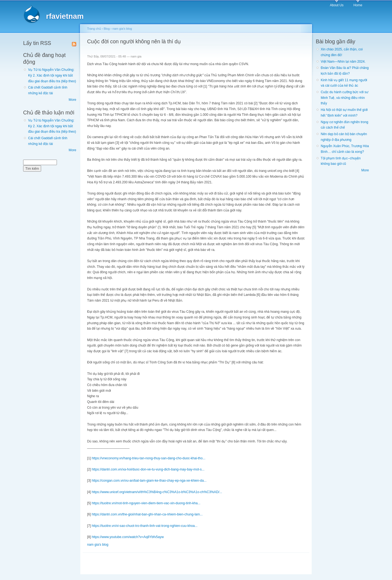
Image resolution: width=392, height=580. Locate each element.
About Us (337, 5)
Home (358, 5)
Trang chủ (94, 29)
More (72, 100)
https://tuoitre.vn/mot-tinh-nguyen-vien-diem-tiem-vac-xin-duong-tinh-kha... (146, 503)
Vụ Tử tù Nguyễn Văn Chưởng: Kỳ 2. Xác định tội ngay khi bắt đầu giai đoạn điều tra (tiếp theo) (52, 75)
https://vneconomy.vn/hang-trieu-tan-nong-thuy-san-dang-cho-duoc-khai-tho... (148, 458)
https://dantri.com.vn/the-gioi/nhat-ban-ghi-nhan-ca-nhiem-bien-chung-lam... (147, 514)
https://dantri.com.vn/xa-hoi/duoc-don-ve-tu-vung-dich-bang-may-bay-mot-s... (148, 469)
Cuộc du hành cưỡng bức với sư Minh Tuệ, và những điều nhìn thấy (344, 98)
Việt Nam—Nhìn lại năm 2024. (343, 62)
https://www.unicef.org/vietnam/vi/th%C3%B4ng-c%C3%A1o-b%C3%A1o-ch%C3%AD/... (157, 492)
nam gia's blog (122, 29)
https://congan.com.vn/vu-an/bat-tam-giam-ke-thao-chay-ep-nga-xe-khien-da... (149, 481)
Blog (107, 29)
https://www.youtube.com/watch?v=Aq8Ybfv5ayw (128, 537)
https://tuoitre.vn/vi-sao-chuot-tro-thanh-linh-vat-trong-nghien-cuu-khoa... (145, 526)
